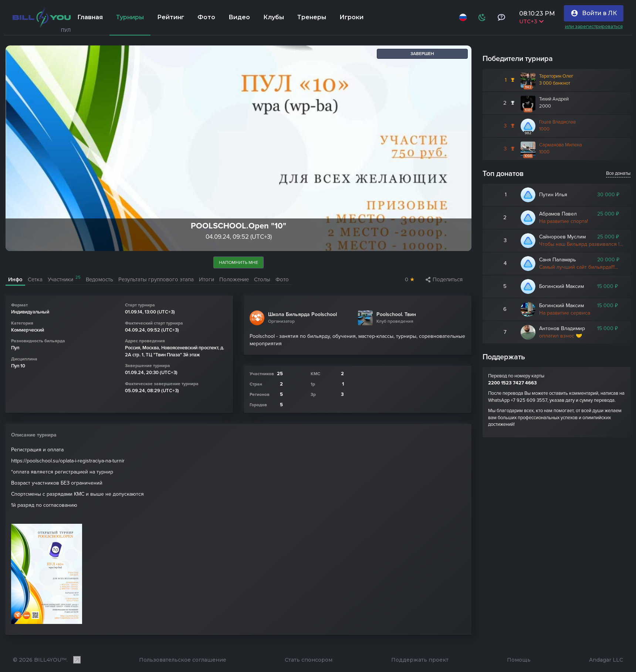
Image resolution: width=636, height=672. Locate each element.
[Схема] (482, 17)
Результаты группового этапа (156, 279)
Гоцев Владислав (557, 122)
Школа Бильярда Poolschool (302, 315)
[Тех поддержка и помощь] (501, 17)
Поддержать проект (420, 660)
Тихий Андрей (554, 99)
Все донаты (618, 173)
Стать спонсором (309, 660)
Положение (234, 279)
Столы (262, 279)
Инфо (15, 279)
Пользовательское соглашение (183, 660)
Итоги (207, 279)
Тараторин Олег (556, 76)
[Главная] (42, 17)
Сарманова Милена (561, 145)
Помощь (519, 660)
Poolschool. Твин (396, 315)
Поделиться (444, 279)
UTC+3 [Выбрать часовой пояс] (531, 21)
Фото (282, 279)
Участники (64, 279)
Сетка (35, 279)
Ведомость (99, 279)
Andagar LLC (606, 660)
